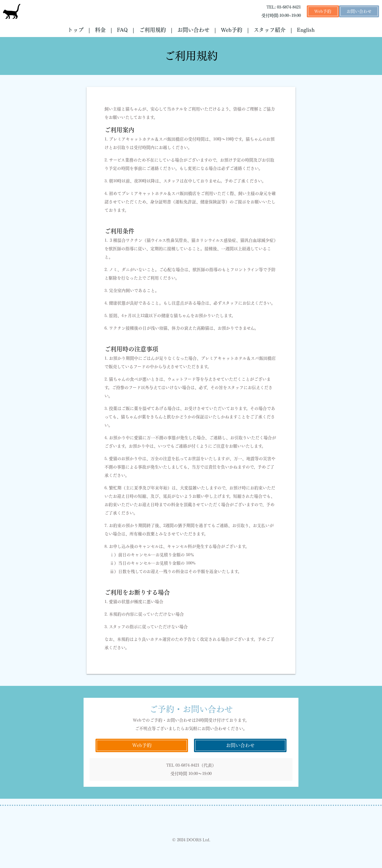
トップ (76, 30)
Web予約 (323, 11)
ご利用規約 (153, 30)
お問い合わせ (359, 11)
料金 (100, 30)
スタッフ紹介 (270, 30)
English (306, 30)
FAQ (122, 30)
